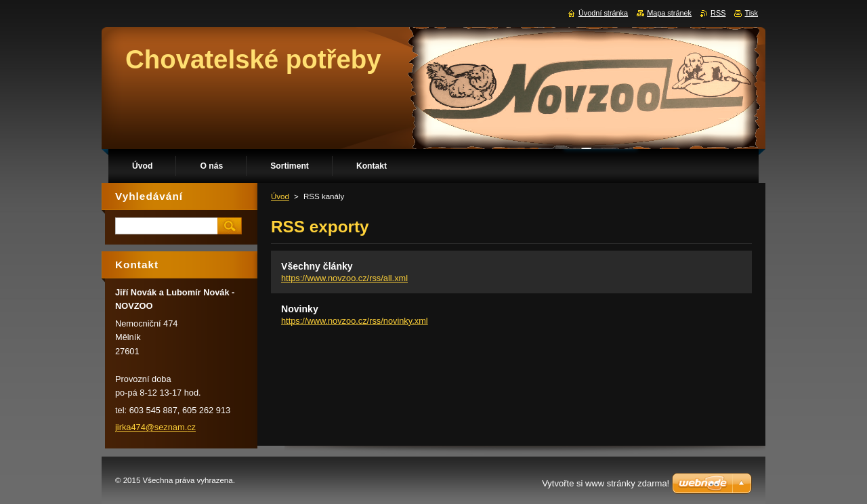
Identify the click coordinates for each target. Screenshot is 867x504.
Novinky (300, 309)
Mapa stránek (669, 13)
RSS (718, 13)
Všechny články (317, 266)
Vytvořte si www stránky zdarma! (606, 483)
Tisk (751, 13)
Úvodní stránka (603, 13)
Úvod (280, 196)
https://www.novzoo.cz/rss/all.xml (344, 278)
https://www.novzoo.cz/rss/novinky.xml (355, 321)
